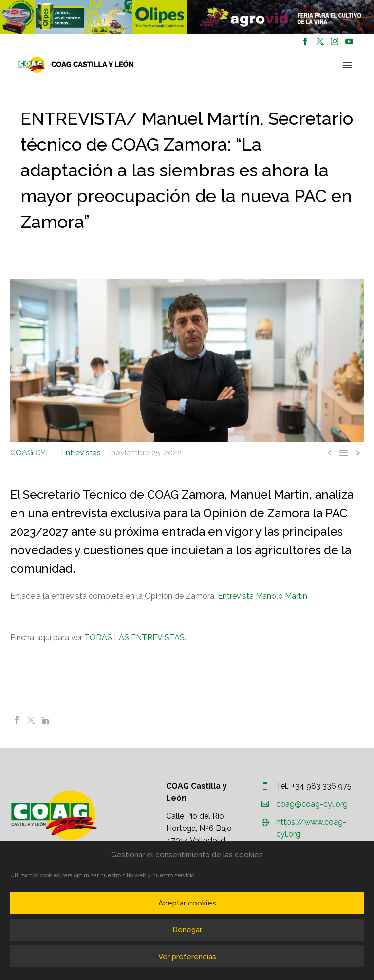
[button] (93, 17)
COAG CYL (30, 453)
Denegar (187, 930)
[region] (93, 17)
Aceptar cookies (187, 903)
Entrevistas (81, 453)
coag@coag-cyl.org (312, 804)
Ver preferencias (187, 957)
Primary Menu (347, 65)
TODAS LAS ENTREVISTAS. (135, 637)
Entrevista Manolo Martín (262, 596)
